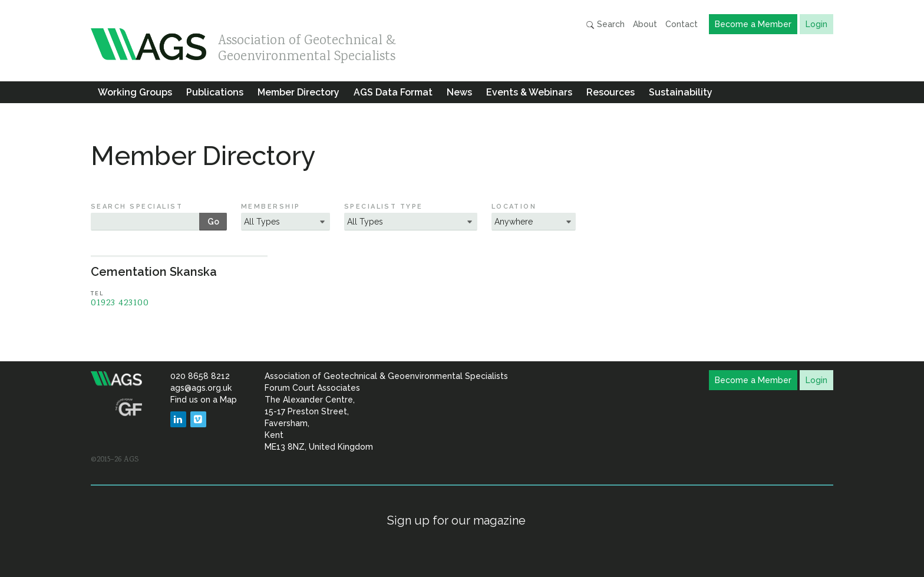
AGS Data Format (393, 92)
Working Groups (135, 92)
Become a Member (753, 24)
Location (514, 207)
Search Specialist (137, 207)
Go (213, 222)
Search (605, 24)
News (459, 92)
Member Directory (298, 92)
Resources (610, 92)
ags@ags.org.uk (201, 388)
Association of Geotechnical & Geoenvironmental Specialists (307, 46)
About (645, 24)
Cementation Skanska (154, 272)
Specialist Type (384, 207)
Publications (215, 92)
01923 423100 (120, 303)
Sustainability (681, 92)
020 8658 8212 (200, 376)
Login (816, 24)
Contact (682, 24)
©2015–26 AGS (115, 460)
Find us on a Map (204, 400)
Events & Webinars (529, 92)
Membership (271, 207)
